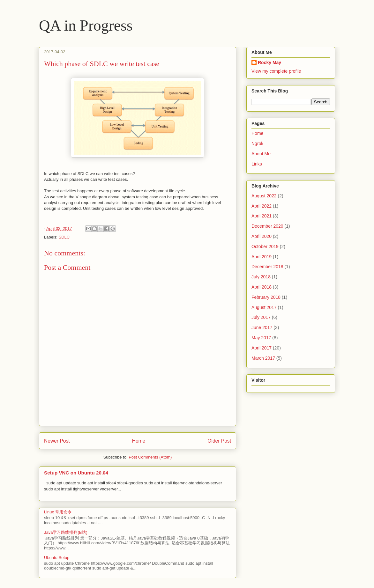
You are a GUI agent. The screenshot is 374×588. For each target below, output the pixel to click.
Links (257, 164)
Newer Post (57, 441)
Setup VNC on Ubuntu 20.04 (76, 473)
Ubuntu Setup (57, 558)
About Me (261, 154)
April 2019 (262, 257)
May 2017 (261, 338)
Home (139, 441)
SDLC (64, 237)
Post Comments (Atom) (150, 457)
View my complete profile (276, 71)
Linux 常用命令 (58, 512)
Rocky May (269, 62)
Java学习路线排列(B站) (66, 532)
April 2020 (262, 236)
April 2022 (262, 206)
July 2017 (261, 317)
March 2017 (263, 358)
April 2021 (262, 216)
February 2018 (266, 297)
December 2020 (267, 226)
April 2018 (262, 287)
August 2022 (264, 196)
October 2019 (265, 246)
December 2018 (267, 267)
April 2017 (262, 348)
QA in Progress (86, 25)
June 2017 (262, 327)
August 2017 (264, 307)
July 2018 (261, 277)
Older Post (219, 441)
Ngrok (257, 143)
